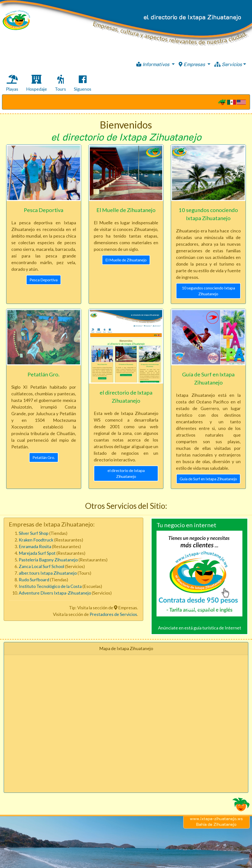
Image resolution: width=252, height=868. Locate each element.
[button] (163, 574)
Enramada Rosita (35, 546)
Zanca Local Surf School (41, 566)
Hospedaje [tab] (37, 83)
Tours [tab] (60, 83)
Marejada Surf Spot (37, 553)
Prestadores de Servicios (113, 614)
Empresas (192, 64)
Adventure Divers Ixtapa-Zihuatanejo (55, 593)
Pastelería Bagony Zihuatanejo (48, 560)
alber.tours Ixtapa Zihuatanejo (48, 573)
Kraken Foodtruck (36, 540)
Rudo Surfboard (34, 580)
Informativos (153, 64)
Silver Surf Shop (34, 533)
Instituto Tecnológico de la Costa (51, 586)
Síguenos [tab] (83, 83)
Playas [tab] (12, 83)
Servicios (228, 64)
